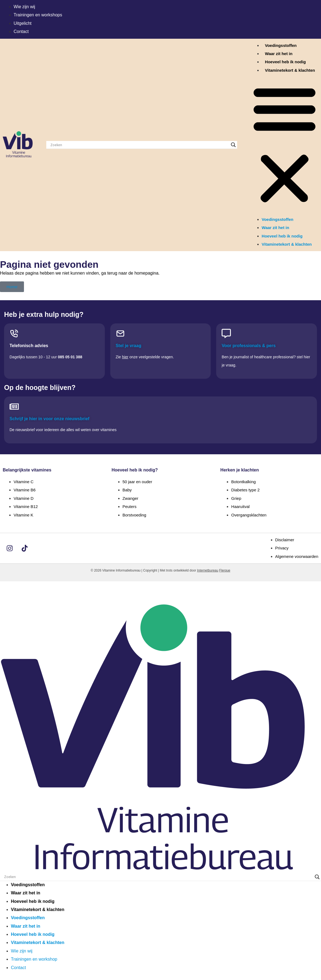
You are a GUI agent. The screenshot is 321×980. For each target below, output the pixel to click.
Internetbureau (208, 570)
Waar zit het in (279, 54)
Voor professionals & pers (249, 346)
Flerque (225, 570)
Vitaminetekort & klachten (290, 70)
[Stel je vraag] (120, 333)
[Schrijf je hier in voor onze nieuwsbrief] (14, 407)
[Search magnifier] (233, 145)
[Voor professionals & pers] (226, 333)
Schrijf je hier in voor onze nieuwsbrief (49, 419)
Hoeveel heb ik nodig (285, 62)
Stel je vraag (129, 346)
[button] (285, 145)
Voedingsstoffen (281, 45)
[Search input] (139, 145)
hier (125, 357)
